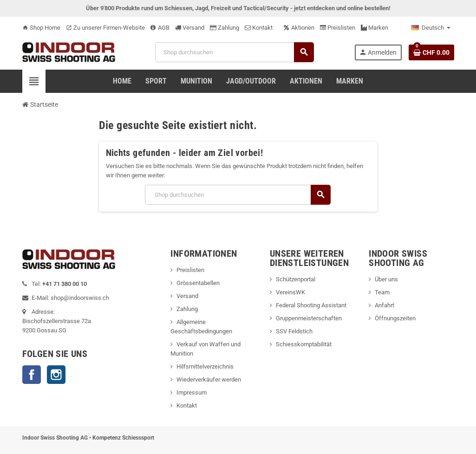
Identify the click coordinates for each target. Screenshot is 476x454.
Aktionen (299, 28)
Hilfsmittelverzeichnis (205, 366)
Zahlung (225, 28)
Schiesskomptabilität (304, 344)
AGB (160, 28)
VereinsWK (290, 292)
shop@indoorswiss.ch (80, 298)
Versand (190, 28)
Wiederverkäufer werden (209, 379)
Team (382, 292)
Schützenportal (296, 279)
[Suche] (234, 52)
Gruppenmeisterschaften (309, 318)
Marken (375, 28)
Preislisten (338, 28)
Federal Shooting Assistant (311, 305)
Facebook (32, 375)
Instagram (56, 375)
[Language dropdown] (431, 28)
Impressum (192, 392)
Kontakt (259, 28)
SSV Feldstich (294, 331)
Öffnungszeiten (395, 318)
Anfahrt (385, 305)
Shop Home (41, 28)
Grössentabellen (198, 283)
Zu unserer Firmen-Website (105, 28)
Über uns (386, 279)
